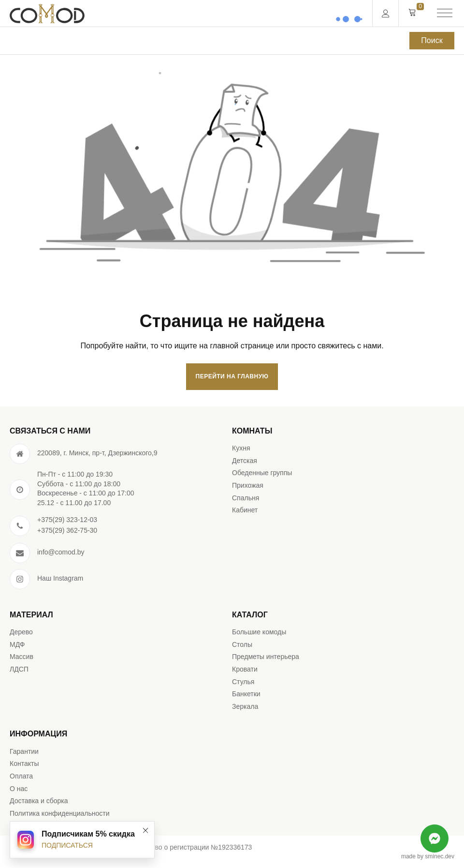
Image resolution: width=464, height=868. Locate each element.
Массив (22, 657)
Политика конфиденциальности (60, 813)
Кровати (245, 669)
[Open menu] (445, 14)
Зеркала (245, 706)
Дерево (21, 632)
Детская (245, 461)
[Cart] (412, 13)
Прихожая (248, 485)
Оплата (21, 776)
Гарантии (24, 751)
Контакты (24, 763)
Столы (242, 644)
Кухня (241, 448)
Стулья (243, 682)
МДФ (17, 644)
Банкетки (246, 694)
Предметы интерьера (266, 657)
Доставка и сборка (39, 801)
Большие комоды (259, 632)
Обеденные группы (262, 473)
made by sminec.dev (428, 856)
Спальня (246, 498)
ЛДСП (19, 669)
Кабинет (245, 510)
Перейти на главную (232, 376)
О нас (19, 789)
